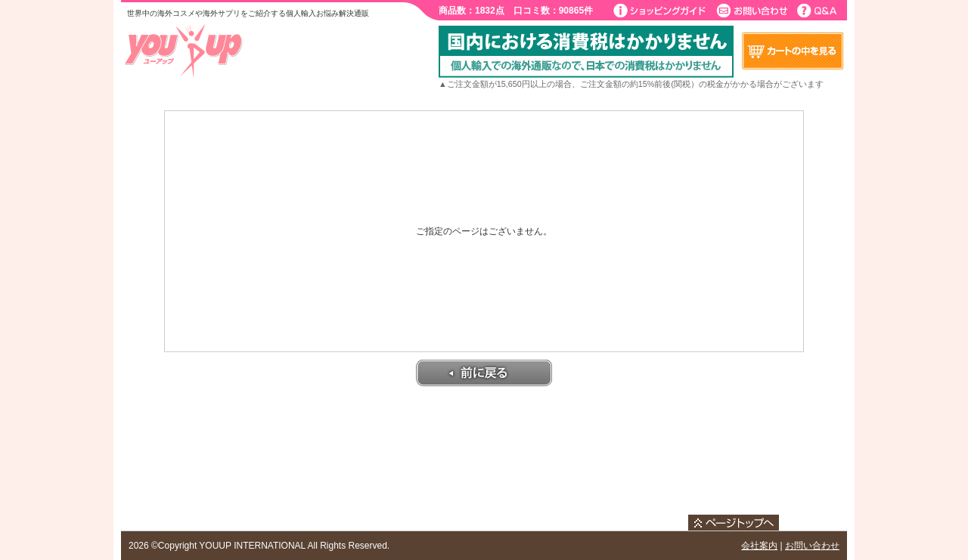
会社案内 (759, 546)
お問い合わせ (812, 546)
